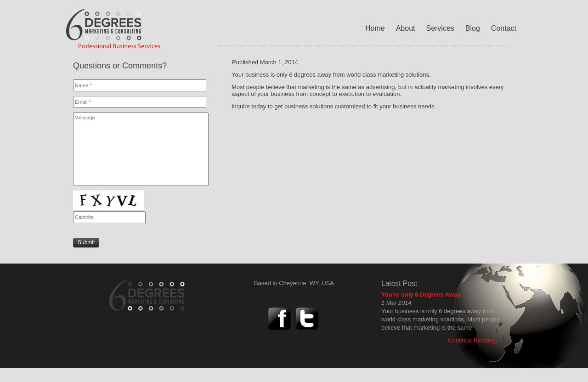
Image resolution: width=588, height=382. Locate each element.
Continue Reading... (474, 340)
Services (440, 28)
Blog (473, 28)
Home (375, 28)
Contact (504, 28)
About (406, 28)
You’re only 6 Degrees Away (421, 295)
